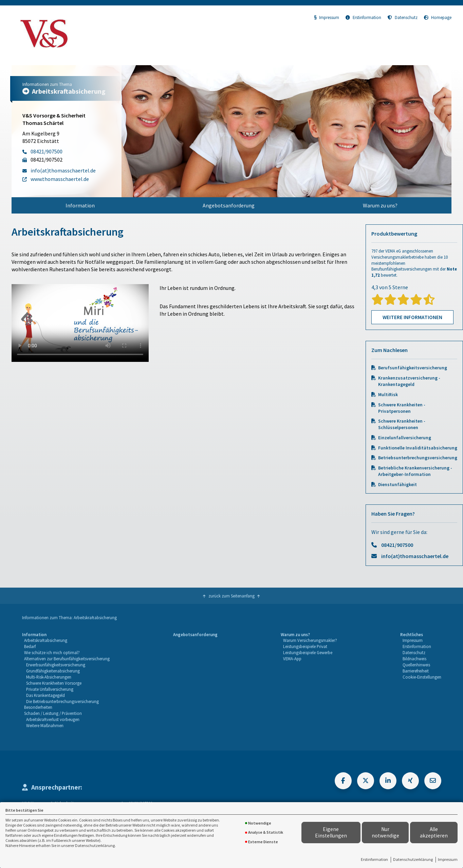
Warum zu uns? (380, 205)
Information (80, 205)
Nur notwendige (385, 832)
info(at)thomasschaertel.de (415, 556)
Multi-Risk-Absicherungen (49, 677)
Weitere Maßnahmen (45, 725)
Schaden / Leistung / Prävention (53, 713)
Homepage (438, 17)
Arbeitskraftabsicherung (46, 640)
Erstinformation (374, 859)
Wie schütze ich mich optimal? (52, 652)
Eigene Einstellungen (331, 832)
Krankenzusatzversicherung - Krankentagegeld (409, 381)
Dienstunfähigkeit (397, 485)
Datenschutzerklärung (413, 859)
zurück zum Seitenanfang (231, 596)
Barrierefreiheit (416, 671)
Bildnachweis (414, 659)
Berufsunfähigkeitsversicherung (413, 368)
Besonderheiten (38, 707)
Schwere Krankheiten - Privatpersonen (402, 408)
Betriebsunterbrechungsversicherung (418, 458)
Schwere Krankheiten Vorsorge (54, 683)
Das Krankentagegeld (45, 695)
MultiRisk (388, 395)
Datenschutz (403, 17)
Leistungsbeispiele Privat (305, 646)
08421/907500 (397, 545)
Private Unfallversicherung (50, 689)
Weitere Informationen (412, 317)
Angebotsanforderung (229, 205)
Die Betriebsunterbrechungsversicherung (62, 701)
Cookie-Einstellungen (422, 677)
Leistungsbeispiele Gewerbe (308, 652)
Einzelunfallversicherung (405, 438)
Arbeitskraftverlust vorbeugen (53, 719)
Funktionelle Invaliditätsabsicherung (418, 448)
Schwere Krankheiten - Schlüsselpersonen (402, 424)
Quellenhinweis (416, 665)
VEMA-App (292, 659)
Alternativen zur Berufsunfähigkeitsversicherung (67, 659)
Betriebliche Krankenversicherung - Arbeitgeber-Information (415, 471)
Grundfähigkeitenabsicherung (53, 671)
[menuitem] (80, 205)
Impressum (448, 859)
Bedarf (30, 646)
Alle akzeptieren (434, 832)
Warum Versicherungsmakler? (310, 640)
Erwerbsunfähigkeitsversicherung (56, 665)
